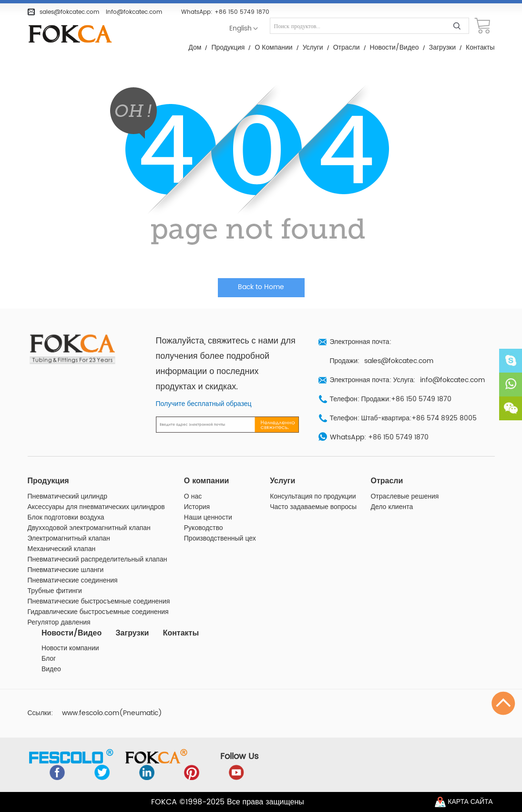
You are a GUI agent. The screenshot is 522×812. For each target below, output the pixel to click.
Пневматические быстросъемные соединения (99, 602)
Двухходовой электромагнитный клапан (89, 528)
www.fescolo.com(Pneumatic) (112, 713)
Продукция (228, 48)
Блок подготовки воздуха (66, 518)
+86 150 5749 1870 (242, 12)
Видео (51, 669)
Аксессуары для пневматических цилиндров (96, 507)
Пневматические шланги (66, 570)
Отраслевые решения (404, 497)
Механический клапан (62, 549)
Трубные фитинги (55, 591)
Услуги (313, 48)
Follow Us (239, 757)
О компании (273, 48)
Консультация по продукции (313, 497)
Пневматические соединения (73, 581)
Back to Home (261, 287)
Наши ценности (208, 518)
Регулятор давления (59, 623)
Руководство (204, 528)
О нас (193, 497)
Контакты (480, 48)
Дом (195, 48)
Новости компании (70, 648)
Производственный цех (220, 539)
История (197, 507)
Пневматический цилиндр (68, 497)
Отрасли (347, 48)
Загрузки (442, 48)
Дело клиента (392, 507)
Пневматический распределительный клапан (97, 560)
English (241, 29)
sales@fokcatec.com (69, 12)
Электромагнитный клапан (69, 539)
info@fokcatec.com (134, 12)
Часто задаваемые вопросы (313, 507)
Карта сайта (470, 802)
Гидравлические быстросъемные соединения (98, 612)
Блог (49, 659)
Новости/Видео (394, 48)
